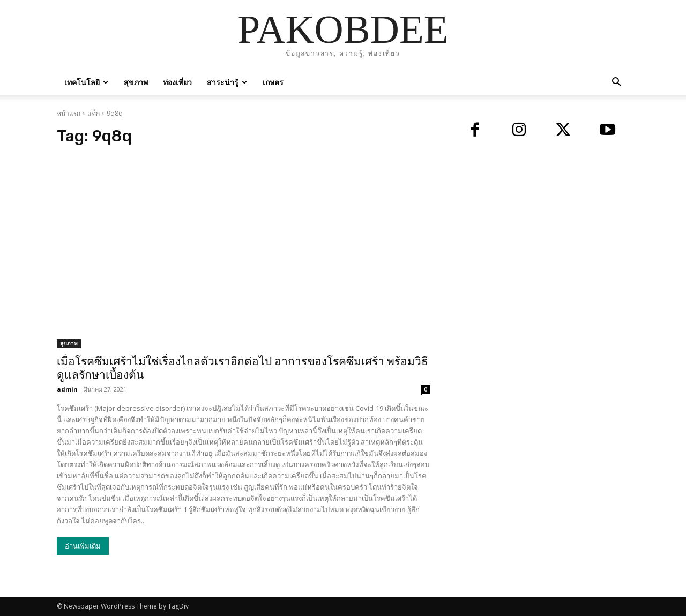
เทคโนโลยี (86, 82)
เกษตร (273, 82)
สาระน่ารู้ (227, 82)
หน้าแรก (69, 113)
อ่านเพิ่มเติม (83, 546)
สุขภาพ (136, 82)
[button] (616, 83)
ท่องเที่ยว (177, 82)
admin (67, 389)
